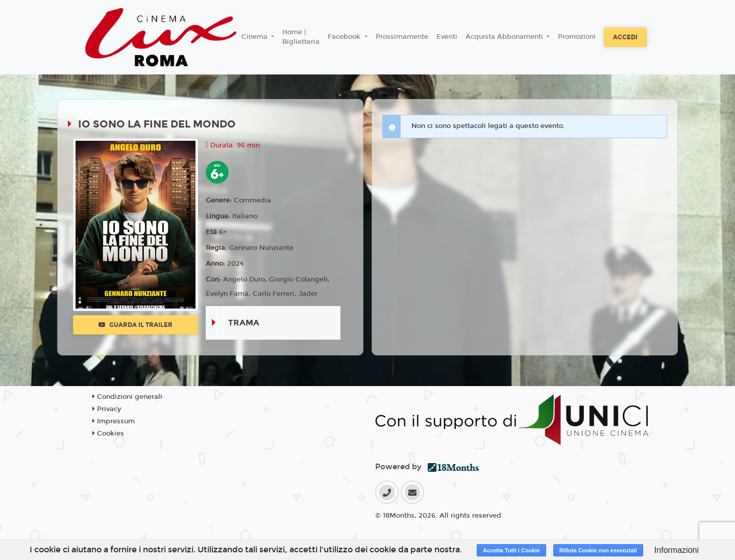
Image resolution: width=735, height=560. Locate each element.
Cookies (108, 434)
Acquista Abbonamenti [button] (505, 37)
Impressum (114, 421)
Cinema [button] (255, 37)
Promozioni (577, 37)
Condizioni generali (127, 397)
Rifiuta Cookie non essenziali (598, 550)
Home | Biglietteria (301, 37)
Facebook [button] (345, 37)
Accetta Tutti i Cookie (511, 550)
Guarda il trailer (136, 325)
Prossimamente (402, 37)
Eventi (447, 37)
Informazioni (677, 550)
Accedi (625, 37)
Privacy (107, 409)
